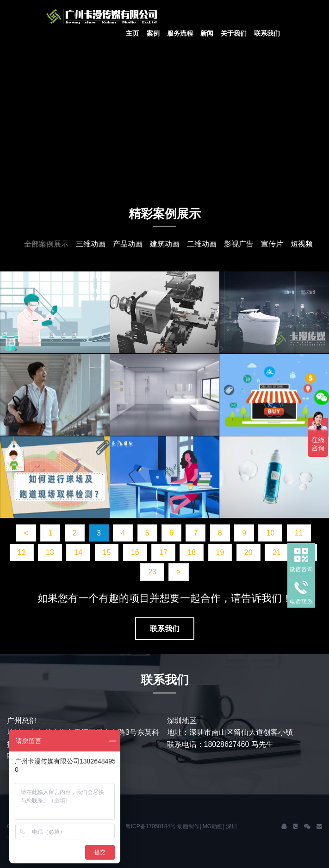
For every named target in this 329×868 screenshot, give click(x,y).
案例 (153, 33)
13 (50, 552)
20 (248, 552)
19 (220, 552)
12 (22, 552)
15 (107, 552)
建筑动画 (165, 244)
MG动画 (213, 826)
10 (270, 533)
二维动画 (202, 244)
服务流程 (180, 33)
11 (299, 533)
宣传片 (272, 244)
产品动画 (128, 244)
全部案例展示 (46, 244)
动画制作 (188, 826)
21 (277, 552)
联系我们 (267, 33)
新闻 (207, 33)
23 (152, 572)
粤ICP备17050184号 (151, 826)
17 (163, 552)
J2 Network (116, 16)
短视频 (302, 244)
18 (192, 552)
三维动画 (91, 244)
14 (78, 552)
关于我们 (234, 33)
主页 (132, 33)
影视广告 (239, 244)
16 (135, 552)
